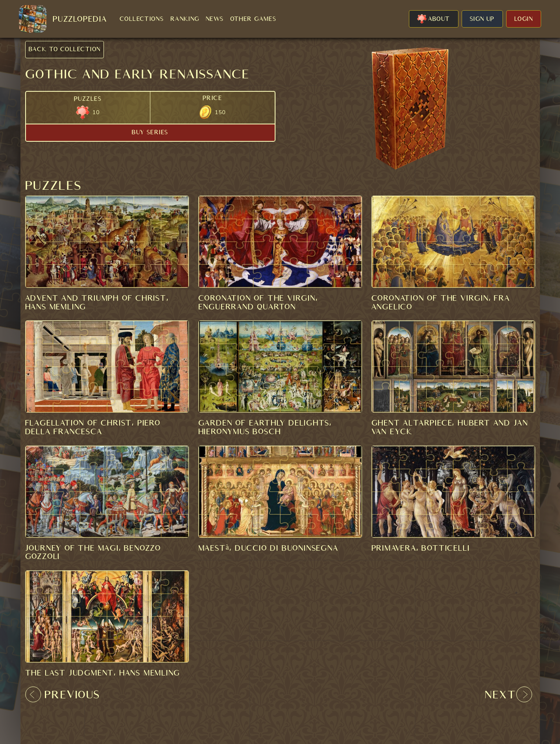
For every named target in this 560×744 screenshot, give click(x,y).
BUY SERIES (150, 132)
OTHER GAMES (253, 19)
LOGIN (524, 19)
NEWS (215, 19)
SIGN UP (482, 19)
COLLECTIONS (142, 19)
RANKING (185, 19)
